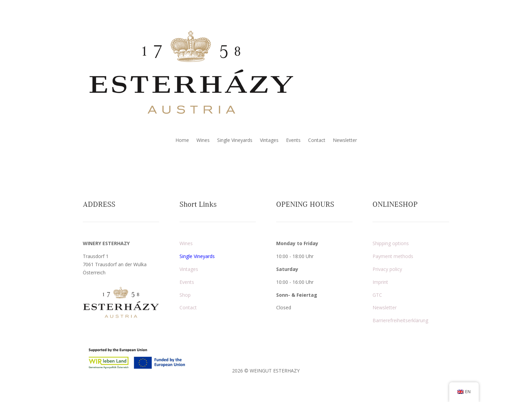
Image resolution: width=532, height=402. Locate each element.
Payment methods (393, 256)
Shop (185, 295)
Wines (203, 141)
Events (293, 141)
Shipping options (391, 243)
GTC (377, 295)
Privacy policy (387, 269)
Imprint (380, 282)
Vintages (269, 141)
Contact (317, 141)
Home (182, 141)
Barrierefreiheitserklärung (400, 320)
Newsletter (345, 141)
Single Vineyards (235, 141)
